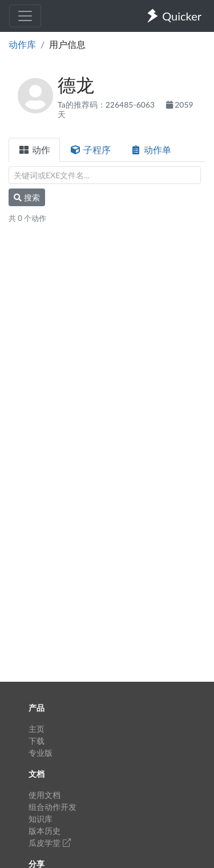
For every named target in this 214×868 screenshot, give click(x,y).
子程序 (90, 150)
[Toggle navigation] (25, 16)
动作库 (22, 44)
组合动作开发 (53, 807)
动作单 (151, 150)
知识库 (41, 819)
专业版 (41, 753)
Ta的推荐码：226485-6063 (107, 105)
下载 (37, 741)
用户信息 (67, 44)
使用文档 (45, 795)
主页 (37, 729)
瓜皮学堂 (50, 843)
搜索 (27, 197)
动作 (34, 150)
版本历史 (45, 831)
